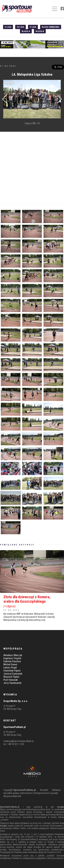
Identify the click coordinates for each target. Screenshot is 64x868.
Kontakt (44, 790)
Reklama (56, 790)
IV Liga (20, 27)
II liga (8, 27)
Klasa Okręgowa (51, 27)
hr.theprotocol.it (42, 793)
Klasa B (40, 31)
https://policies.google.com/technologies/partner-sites (25, 809)
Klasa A (26, 31)
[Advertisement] (32, 168)
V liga (33, 27)
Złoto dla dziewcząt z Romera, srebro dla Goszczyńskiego (32, 601)
